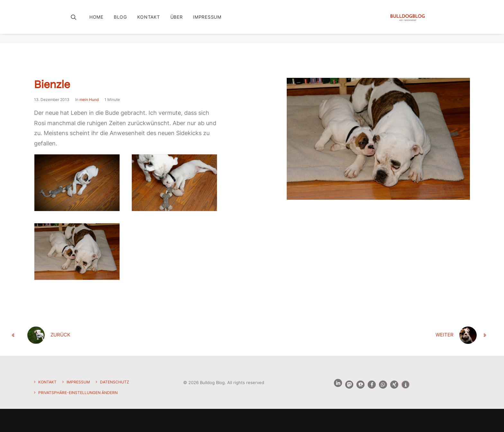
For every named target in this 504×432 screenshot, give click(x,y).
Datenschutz (115, 382)
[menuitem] (99, 22)
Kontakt (149, 21)
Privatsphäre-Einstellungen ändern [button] (78, 393)
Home (96, 21)
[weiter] (397, 335)
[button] (78, 22)
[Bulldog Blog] (406, 22)
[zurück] (107, 335)
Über (177, 21)
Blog (120, 21)
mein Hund (89, 100)
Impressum (207, 21)
